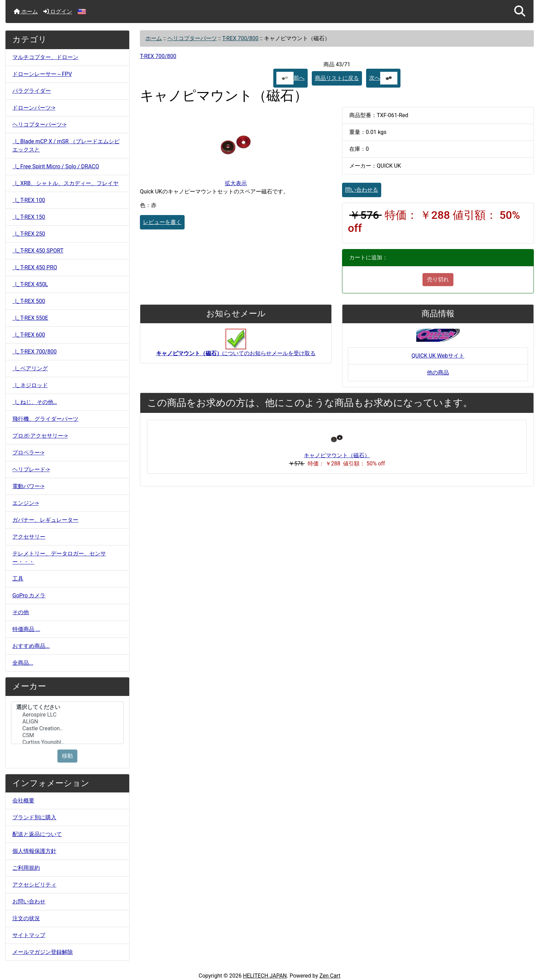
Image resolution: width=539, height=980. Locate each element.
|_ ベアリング (30, 368)
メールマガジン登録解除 (43, 952)
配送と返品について (37, 834)
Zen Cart (330, 976)
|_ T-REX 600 (29, 335)
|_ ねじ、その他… (35, 402)
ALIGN (67, 722)
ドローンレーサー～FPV (42, 74)
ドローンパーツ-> (34, 108)
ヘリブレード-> (31, 469)
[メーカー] (67, 723)
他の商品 (438, 373)
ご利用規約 (26, 868)
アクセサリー (29, 537)
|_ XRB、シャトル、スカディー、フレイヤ (65, 183)
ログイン (58, 12)
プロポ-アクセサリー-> (40, 436)
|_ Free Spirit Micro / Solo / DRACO (56, 166)
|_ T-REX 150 (29, 217)
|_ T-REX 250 (29, 234)
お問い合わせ (29, 902)
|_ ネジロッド (30, 385)
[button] (520, 12)
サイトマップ (29, 935)
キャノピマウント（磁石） (337, 455)
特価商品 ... (26, 629)
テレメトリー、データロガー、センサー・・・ (59, 558)
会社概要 (23, 801)
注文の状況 (26, 918)
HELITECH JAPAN (265, 976)
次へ (383, 78)
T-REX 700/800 (240, 38)
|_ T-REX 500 (29, 301)
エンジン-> (26, 503)
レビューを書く (162, 222)
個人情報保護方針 (34, 851)
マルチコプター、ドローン (45, 57)
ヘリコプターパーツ (192, 38)
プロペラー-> (28, 453)
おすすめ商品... (31, 646)
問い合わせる (362, 190)
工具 (18, 579)
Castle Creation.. (67, 729)
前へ (290, 78)
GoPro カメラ (29, 595)
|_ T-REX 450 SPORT (38, 251)
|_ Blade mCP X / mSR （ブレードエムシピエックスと (66, 145)
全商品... (23, 663)
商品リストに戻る (337, 78)
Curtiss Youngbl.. (67, 742)
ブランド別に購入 (34, 817)
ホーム (26, 12)
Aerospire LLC (67, 715)
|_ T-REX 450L (30, 284)
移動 (67, 756)
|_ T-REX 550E (30, 318)
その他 (21, 612)
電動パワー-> (28, 486)
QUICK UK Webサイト (438, 356)
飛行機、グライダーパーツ (45, 419)
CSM (67, 735)
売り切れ (438, 279)
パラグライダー (32, 91)
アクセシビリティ (34, 885)
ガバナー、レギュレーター (45, 520)
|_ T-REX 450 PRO (35, 267)
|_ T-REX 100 (29, 200)
